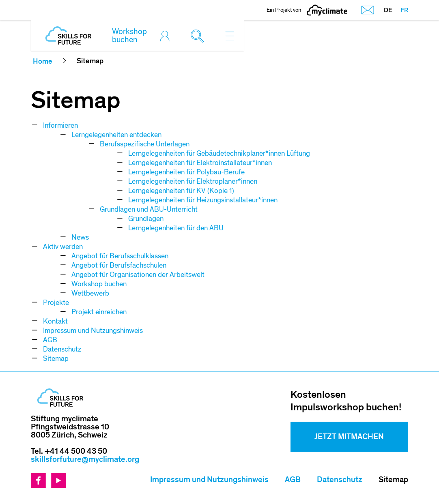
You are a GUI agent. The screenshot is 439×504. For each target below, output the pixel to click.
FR (404, 10)
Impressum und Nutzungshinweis (209, 480)
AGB (293, 480)
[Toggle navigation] (230, 36)
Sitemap (393, 480)
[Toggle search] (199, 36)
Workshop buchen (129, 36)
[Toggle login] (167, 36)
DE (388, 10)
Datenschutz (340, 480)
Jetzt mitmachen (349, 437)
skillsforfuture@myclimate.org (85, 459)
